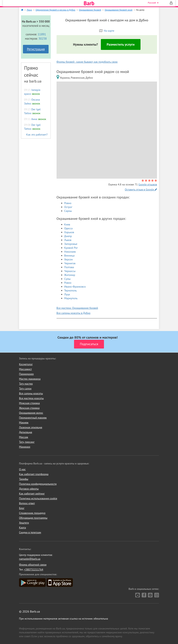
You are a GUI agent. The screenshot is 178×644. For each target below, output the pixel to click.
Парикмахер (26, 374)
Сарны (68, 211)
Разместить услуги (121, 44)
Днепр (68, 236)
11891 (42, 34)
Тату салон (25, 388)
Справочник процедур (32, 513)
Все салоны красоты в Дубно (74, 313)
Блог (22, 508)
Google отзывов (148, 184)
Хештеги (24, 523)
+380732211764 (34, 569)
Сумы (68, 279)
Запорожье (71, 244)
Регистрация (36, 49)
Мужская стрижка (29, 403)
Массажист (25, 369)
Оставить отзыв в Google (141, 189)
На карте (107, 31)
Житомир (70, 275)
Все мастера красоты (31, 398)
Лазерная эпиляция (31, 427)
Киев (67, 224)
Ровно (68, 203)
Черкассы (70, 271)
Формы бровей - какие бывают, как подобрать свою (87, 62)
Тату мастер (26, 384)
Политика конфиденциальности (38, 484)
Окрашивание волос (31, 413)
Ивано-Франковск (75, 287)
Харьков (69, 232)
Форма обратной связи (33, 565)
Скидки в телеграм (30, 532)
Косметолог (26, 364)
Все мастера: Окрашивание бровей (77, 308)
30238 (43, 38)
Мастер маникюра (30, 379)
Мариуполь (71, 298)
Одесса (68, 228)
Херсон (69, 259)
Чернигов (70, 263)
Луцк (67, 294)
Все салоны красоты (31, 393)
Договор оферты (29, 489)
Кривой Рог (71, 248)
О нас (22, 469)
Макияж (24, 422)
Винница (69, 256)
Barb (89, 3)
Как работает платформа (34, 474)
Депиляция (26, 432)
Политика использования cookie (38, 498)
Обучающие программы (33, 518)
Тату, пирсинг (27, 442)
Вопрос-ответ (27, 503)
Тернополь (71, 290)
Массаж (24, 437)
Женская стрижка (29, 408)
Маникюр (25, 447)
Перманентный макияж (33, 418)
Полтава (69, 267)
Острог (68, 207)
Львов (68, 240)
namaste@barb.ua (30, 559)
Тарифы (24, 479)
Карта (22, 528)
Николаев (70, 252)
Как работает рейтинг (32, 494)
